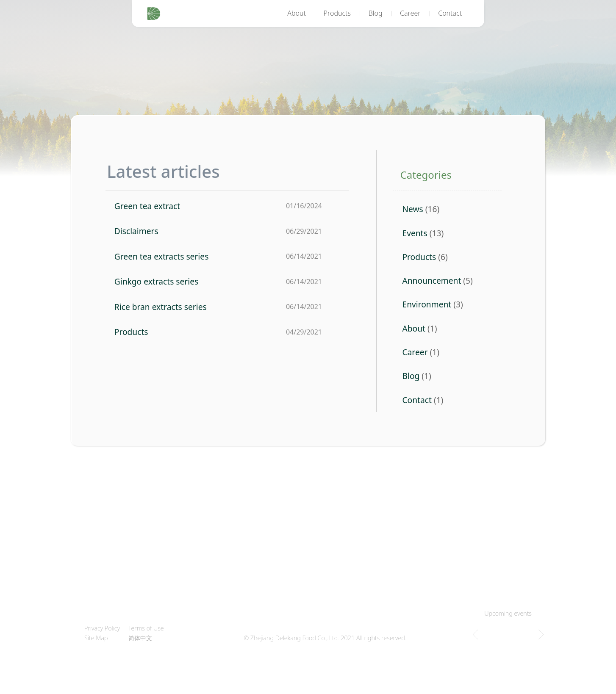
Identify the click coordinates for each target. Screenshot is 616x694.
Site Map (96, 638)
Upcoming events (508, 613)
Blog (376, 13)
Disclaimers (136, 231)
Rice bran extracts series (161, 307)
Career (410, 13)
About (297, 13)
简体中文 (140, 638)
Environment (427, 304)
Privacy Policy (102, 628)
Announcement (431, 281)
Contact (450, 13)
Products (337, 13)
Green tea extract (147, 206)
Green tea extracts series (162, 256)
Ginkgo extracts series (156, 281)
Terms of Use (146, 628)
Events (415, 233)
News (412, 209)
